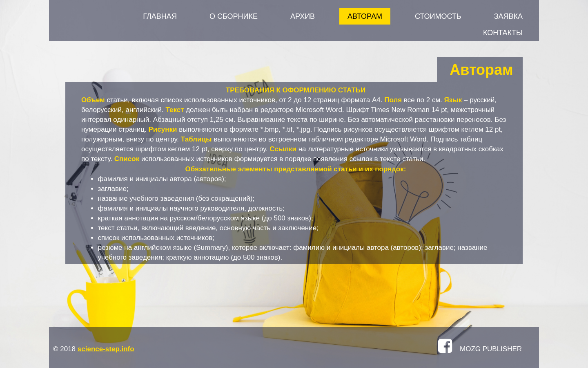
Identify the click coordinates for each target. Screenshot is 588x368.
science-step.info (106, 349)
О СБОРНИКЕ (234, 16)
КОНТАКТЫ (503, 33)
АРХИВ (303, 16)
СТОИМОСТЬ (438, 16)
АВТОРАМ (365, 16)
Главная (160, 16)
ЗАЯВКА (508, 16)
